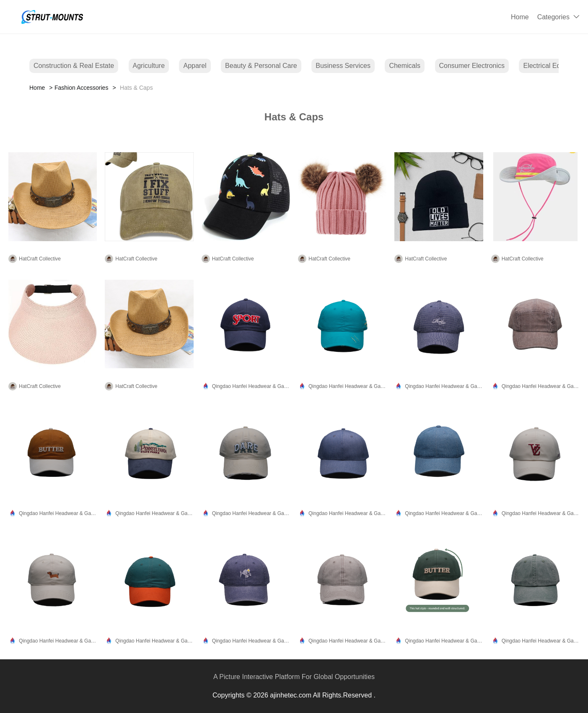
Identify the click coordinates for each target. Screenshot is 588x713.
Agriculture (149, 66)
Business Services (343, 66)
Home (520, 17)
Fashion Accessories (81, 88)
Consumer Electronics (472, 66)
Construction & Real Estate (74, 66)
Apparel (195, 66)
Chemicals (405, 66)
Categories (553, 17)
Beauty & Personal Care (261, 66)
